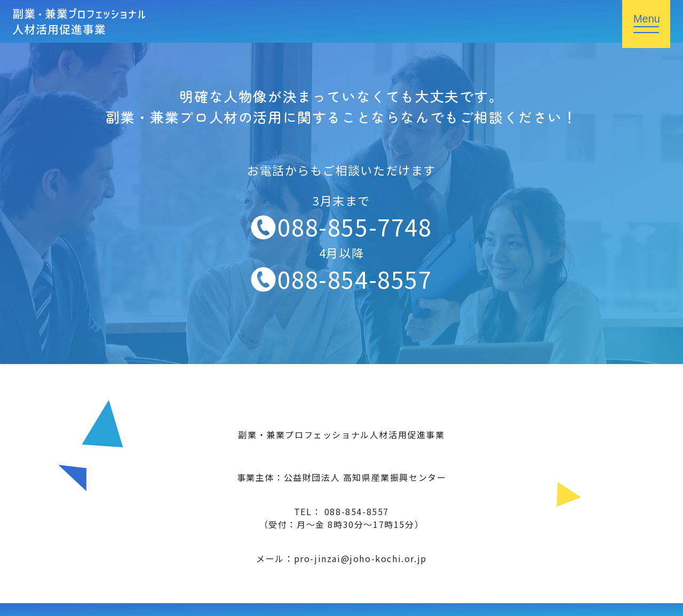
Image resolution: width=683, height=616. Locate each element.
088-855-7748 (355, 226)
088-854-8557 (355, 279)
